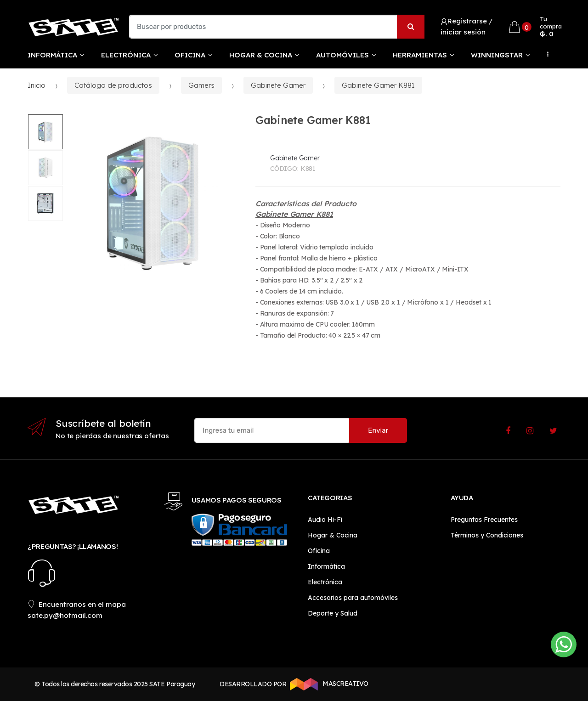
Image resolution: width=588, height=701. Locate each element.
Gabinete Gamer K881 (378, 85)
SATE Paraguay (172, 684)
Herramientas (420, 55)
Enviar (378, 430)
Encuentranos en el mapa (77, 604)
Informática (52, 55)
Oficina (190, 55)
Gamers (201, 85)
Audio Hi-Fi (325, 520)
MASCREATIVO (328, 684)
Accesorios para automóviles (353, 598)
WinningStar (497, 55)
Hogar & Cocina (261, 55)
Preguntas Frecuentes (484, 520)
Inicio (37, 85)
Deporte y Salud (333, 613)
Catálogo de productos (113, 85)
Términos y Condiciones (487, 535)
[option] (153, 203)
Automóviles (342, 55)
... (545, 54)
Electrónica (126, 55)
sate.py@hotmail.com (65, 615)
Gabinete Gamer (278, 85)
